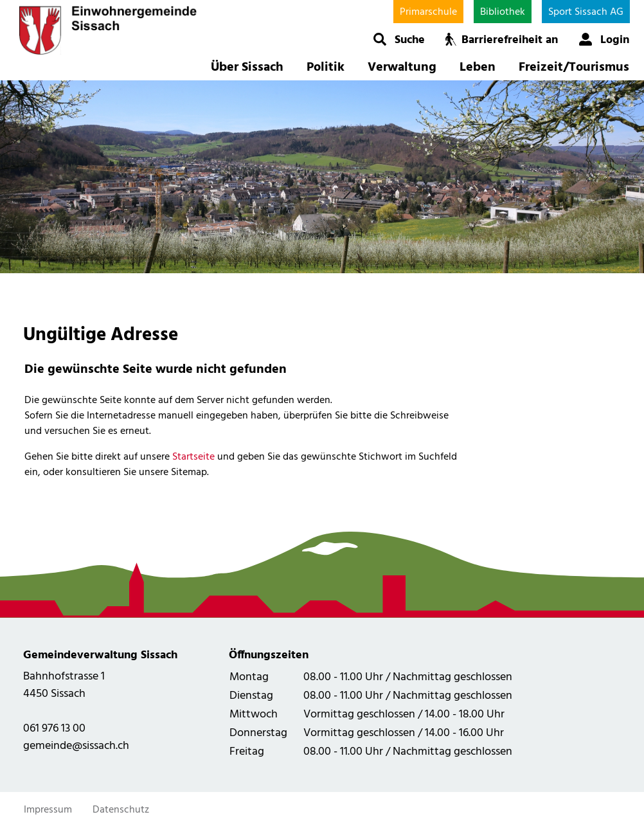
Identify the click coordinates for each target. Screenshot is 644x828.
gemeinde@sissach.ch (76, 746)
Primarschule (428, 12)
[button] (399, 39)
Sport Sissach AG (586, 12)
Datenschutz (121, 810)
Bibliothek (503, 12)
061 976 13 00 (54, 729)
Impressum (48, 810)
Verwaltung (402, 67)
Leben (478, 67)
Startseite (193, 457)
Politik (326, 67)
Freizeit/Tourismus (574, 67)
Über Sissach (247, 67)
